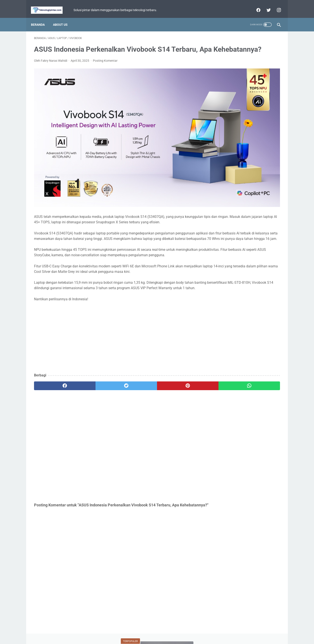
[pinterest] (137, 374)
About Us (63, 17)
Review (269, 199)
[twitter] (265, 5)
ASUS (269, 182)
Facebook (256, 215)
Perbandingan (229, 215)
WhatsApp (243, 207)
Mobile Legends (249, 191)
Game (247, 182)
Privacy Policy (154, 628)
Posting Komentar (105, 67)
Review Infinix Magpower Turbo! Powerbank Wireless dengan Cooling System (247, 151)
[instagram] (275, 5)
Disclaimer (175, 628)
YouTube (266, 207)
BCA (222, 207)
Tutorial (225, 199)
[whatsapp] (178, 374)
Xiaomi (247, 199)
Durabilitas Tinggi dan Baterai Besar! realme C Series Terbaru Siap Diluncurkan (247, 114)
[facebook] (255, 5)
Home (136, 628)
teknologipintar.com (163, 637)
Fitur (223, 191)
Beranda (41, 17)
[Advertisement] (116, 326)
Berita (225, 182)
